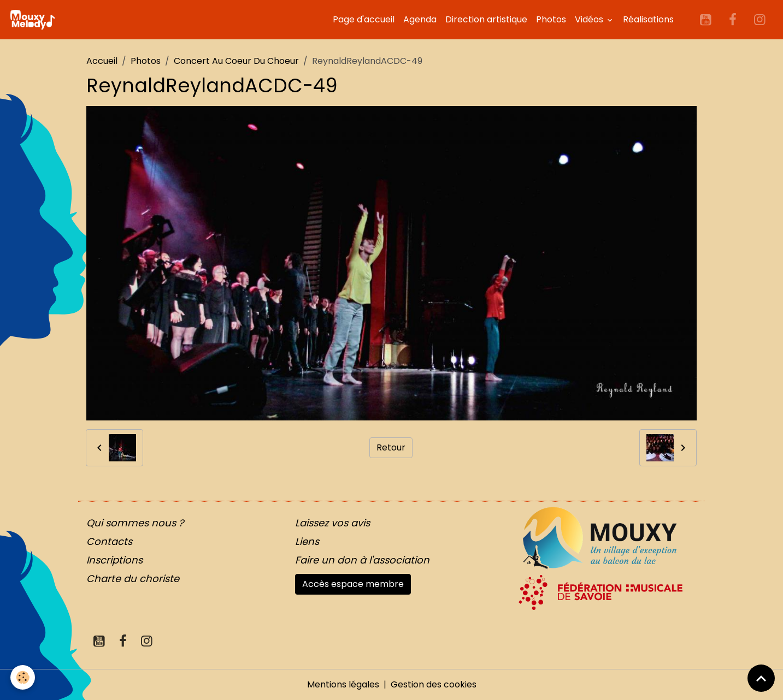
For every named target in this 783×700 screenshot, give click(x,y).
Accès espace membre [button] (353, 584)
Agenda (420, 19)
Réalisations (648, 19)
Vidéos (590, 19)
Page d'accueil (364, 19)
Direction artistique (486, 19)
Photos (551, 19)
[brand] (34, 20)
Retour (391, 447)
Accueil (102, 61)
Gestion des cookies (434, 684)
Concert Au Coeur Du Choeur (236, 61)
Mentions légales (343, 684)
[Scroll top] (761, 678)
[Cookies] (23, 677)
